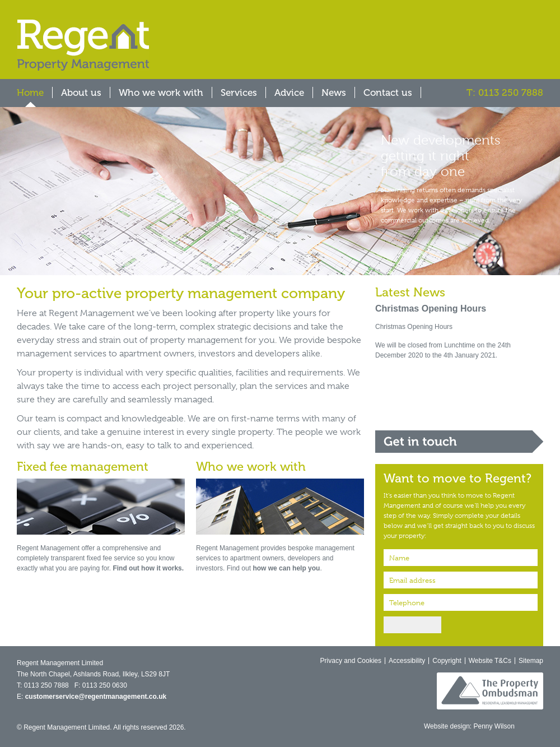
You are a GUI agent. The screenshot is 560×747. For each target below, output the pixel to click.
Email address (412, 580)
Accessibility (407, 661)
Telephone (407, 603)
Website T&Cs (490, 661)
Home (30, 92)
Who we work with (161, 92)
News (334, 92)
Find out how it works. (148, 568)
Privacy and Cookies (351, 661)
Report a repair (459, 411)
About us (81, 92)
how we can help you (286, 568)
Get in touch (459, 442)
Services (239, 92)
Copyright (447, 661)
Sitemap (531, 661)
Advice (289, 92)
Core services (459, 380)
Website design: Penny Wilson (469, 726)
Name (399, 558)
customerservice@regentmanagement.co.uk (96, 697)
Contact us (388, 92)
